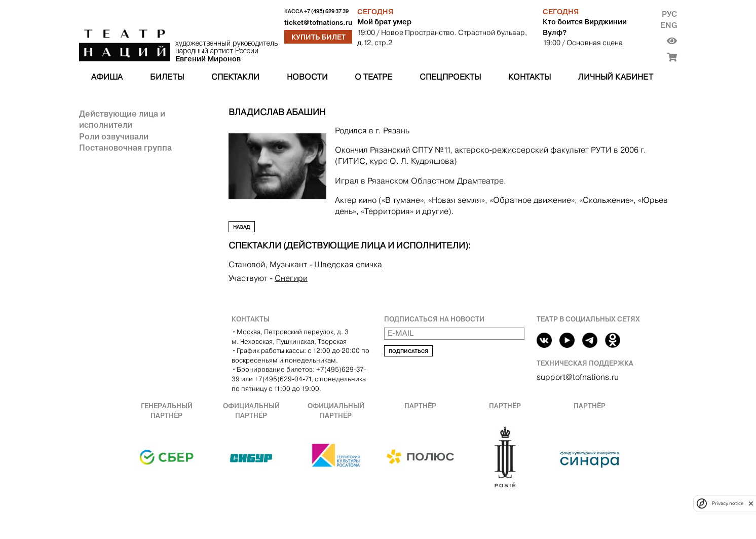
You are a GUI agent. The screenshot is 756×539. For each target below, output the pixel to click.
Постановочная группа (125, 148)
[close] (751, 503)
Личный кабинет (616, 77)
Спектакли (235, 77)
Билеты (167, 77)
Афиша (107, 77)
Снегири (291, 278)
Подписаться (408, 351)
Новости (307, 77)
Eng (669, 25)
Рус (669, 14)
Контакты (530, 77)
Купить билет (318, 37)
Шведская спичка (348, 264)
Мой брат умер (384, 22)
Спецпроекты (450, 77)
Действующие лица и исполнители (122, 119)
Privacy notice (728, 503)
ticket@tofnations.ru (318, 23)
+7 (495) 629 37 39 (326, 11)
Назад (242, 227)
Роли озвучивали (114, 136)
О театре (373, 77)
